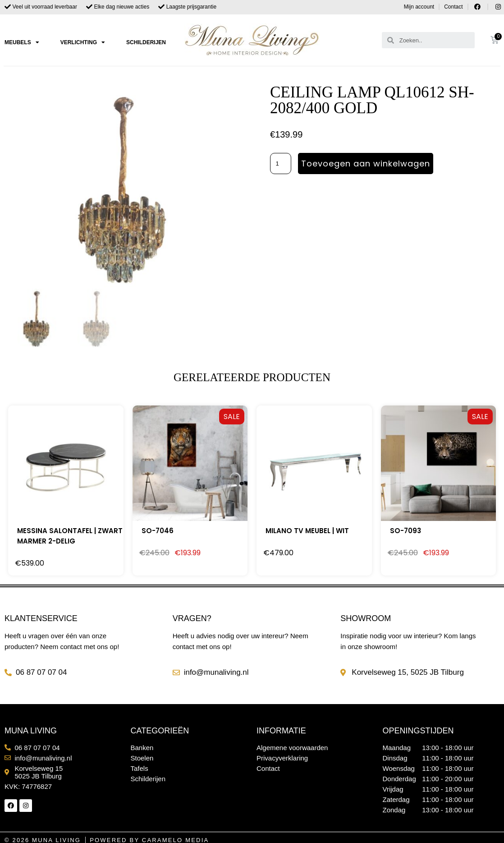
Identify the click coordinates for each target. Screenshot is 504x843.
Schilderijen (146, 42)
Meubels (22, 42)
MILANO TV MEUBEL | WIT (307, 531)
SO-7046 (158, 531)
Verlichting (83, 42)
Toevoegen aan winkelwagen (366, 164)
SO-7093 (405, 531)
